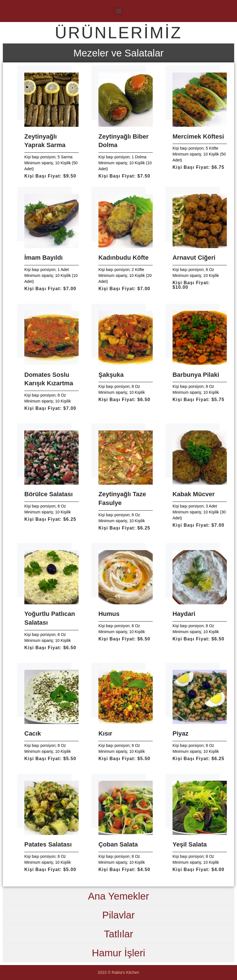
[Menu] (118, 11)
